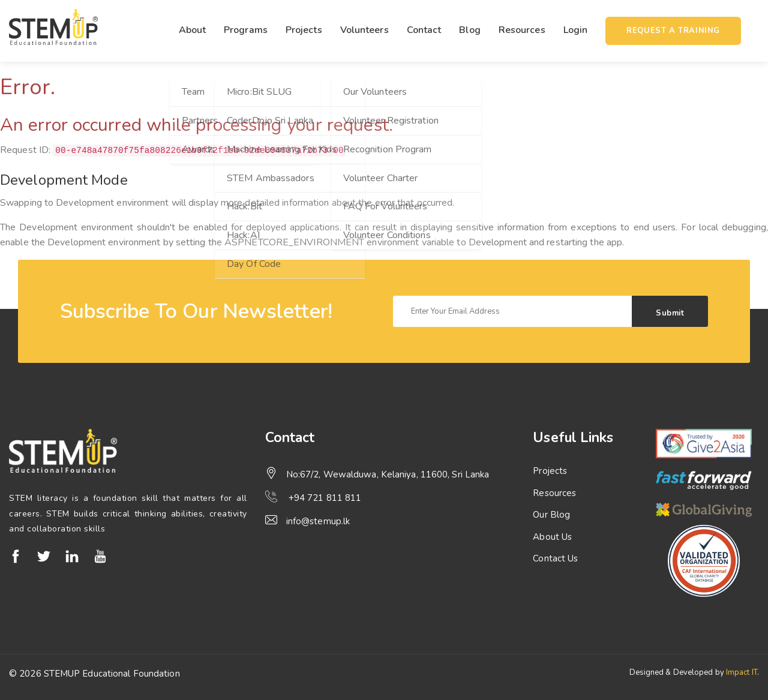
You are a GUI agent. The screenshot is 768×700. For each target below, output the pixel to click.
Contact (424, 30)
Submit (670, 313)
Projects (304, 30)
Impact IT (742, 672)
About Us (552, 537)
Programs (246, 30)
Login (576, 30)
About (193, 30)
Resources (522, 30)
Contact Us (555, 558)
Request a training (673, 31)
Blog (469, 30)
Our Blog (551, 515)
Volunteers (364, 30)
